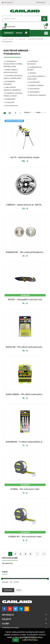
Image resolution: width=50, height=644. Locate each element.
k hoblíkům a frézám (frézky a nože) (13, 94)
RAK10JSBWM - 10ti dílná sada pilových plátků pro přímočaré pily (26, 394)
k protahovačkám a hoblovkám (36, 78)
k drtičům (32, 73)
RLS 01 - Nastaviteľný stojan (25, 157)
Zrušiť (19, 590)
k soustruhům (33, 82)
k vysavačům (33, 89)
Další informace (30, 640)
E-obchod (21, 39)
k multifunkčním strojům (34, 68)
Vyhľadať (8, 590)
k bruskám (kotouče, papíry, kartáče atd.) (13, 77)
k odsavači (9, 102)
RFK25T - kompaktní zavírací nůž (25, 300)
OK (16, 640)
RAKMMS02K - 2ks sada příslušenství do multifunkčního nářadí (26, 252)
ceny (39, 112)
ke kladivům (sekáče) (9, 83)
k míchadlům (33, 92)
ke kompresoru (11, 106)
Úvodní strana (8, 39)
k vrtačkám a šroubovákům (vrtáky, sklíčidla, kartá (13, 64)
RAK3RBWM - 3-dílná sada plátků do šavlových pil (26, 442)
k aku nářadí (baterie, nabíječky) (12, 89)
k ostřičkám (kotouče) (33, 63)
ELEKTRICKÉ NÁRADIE (36, 39)
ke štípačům (10, 99)
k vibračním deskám (37, 95)
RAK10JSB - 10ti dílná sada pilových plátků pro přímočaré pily (26, 347)
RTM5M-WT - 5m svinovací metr (25, 537)
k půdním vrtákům (35, 85)
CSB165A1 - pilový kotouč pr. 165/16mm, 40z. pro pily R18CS (26, 205)
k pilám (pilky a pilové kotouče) (11, 71)
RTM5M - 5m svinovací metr (25, 489)
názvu (27, 112)
